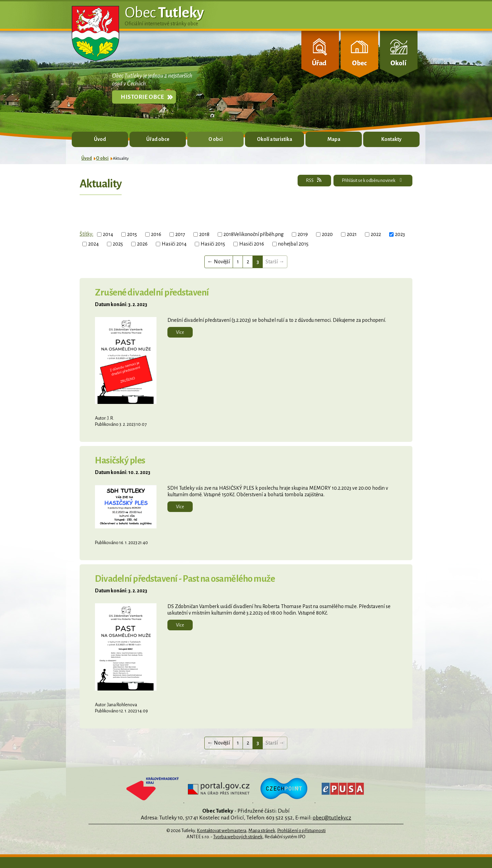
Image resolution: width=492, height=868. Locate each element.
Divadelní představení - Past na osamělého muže (185, 579)
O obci (216, 139)
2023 (400, 234)
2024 (93, 244)
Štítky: (86, 234)
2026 (142, 244)
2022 (376, 234)
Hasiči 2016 (252, 244)
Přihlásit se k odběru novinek (373, 180)
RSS (314, 180)
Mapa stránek (262, 831)
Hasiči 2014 (174, 244)
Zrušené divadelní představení (152, 293)
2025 (118, 244)
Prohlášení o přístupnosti (301, 831)
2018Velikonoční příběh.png (254, 234)
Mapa (334, 139)
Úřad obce (158, 139)
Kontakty (391, 139)
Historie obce (142, 97)
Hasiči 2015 (213, 244)
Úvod (100, 139)
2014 (108, 234)
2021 (352, 234)
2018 (204, 234)
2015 (132, 234)
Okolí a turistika (275, 139)
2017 (180, 234)
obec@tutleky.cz (332, 818)
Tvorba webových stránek (238, 837)
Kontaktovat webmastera (222, 831)
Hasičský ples (120, 461)
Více (180, 332)
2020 (327, 234)
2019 (303, 234)
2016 (156, 234)
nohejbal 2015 (293, 244)
